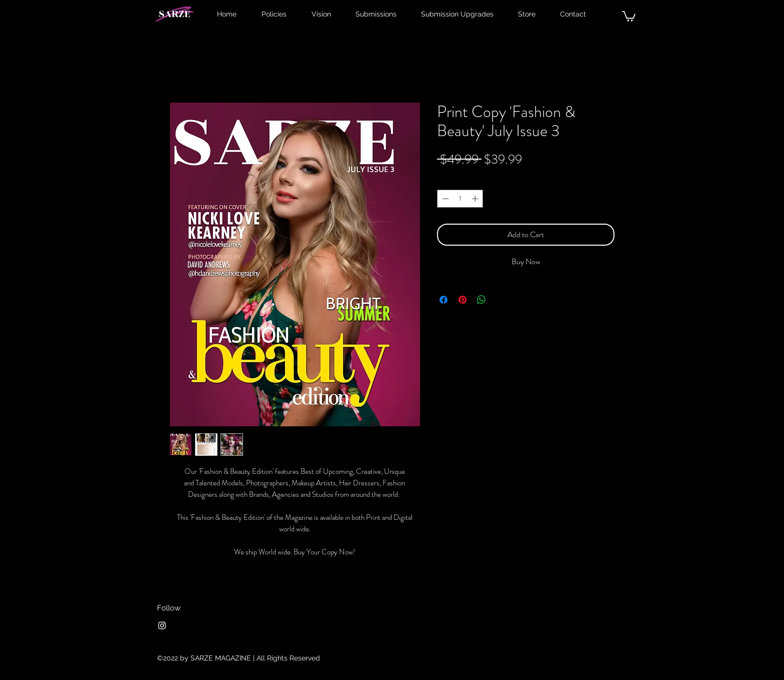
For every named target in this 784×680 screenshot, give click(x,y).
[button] (629, 16)
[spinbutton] (460, 199)
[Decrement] (444, 199)
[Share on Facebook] (443, 300)
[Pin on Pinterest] (462, 300)
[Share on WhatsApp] (481, 300)
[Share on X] (500, 300)
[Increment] (476, 199)
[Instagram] (162, 625)
